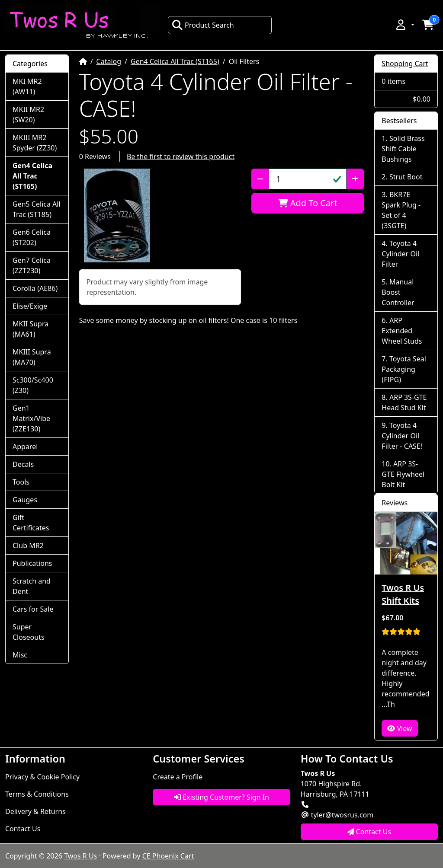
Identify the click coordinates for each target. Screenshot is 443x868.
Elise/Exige (30, 306)
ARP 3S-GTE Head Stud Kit (404, 402)
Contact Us (23, 829)
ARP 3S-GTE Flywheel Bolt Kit (403, 474)
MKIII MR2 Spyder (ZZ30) (35, 143)
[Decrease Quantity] (260, 179)
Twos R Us (80, 856)
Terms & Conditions (37, 794)
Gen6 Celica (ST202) (32, 237)
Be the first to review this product (181, 156)
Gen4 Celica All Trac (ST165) (175, 61)
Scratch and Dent (32, 586)
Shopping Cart (405, 64)
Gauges (25, 500)
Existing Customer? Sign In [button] (221, 797)
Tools (21, 482)
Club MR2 (28, 546)
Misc (20, 655)
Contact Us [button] (369, 832)
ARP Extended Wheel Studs (402, 331)
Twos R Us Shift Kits (403, 594)
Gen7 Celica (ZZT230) (32, 265)
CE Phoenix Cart (168, 856)
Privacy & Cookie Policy (42, 777)
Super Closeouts (29, 632)
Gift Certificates (31, 523)
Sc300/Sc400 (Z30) (33, 385)
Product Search (203, 25)
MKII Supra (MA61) (30, 329)
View (400, 728)
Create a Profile (178, 777)
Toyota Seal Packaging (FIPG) (404, 369)
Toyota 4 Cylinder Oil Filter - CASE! (402, 436)
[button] (404, 25)
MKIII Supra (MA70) (32, 357)
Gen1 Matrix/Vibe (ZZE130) (31, 418)
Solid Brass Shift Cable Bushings (403, 149)
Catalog (109, 61)
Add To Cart (308, 203)
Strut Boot (406, 177)
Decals (23, 464)
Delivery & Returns (35, 811)
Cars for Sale (33, 609)
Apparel (25, 447)
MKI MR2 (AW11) (27, 86)
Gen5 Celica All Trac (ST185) (37, 209)
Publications (32, 563)
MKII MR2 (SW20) (28, 115)
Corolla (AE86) (35, 288)
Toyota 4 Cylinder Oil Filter (400, 254)
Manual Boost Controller (398, 292)
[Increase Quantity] (355, 179)
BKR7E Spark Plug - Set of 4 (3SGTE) (401, 210)
